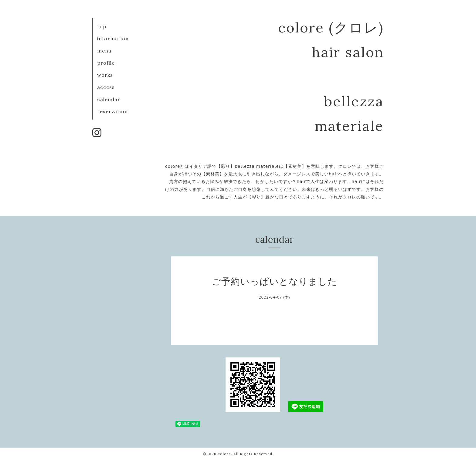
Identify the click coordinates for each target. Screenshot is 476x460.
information (113, 39)
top (102, 26)
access (106, 87)
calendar (109, 99)
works (105, 75)
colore (224, 454)
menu (104, 51)
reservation (112, 111)
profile (106, 63)
